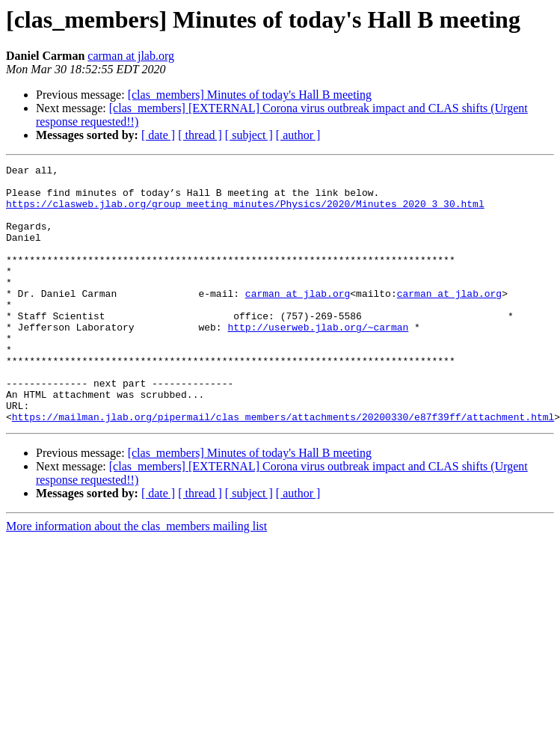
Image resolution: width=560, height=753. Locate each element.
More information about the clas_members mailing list (136, 578)
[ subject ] (249, 135)
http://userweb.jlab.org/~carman (318, 360)
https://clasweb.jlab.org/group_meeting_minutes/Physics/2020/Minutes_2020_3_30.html (245, 212)
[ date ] (158, 135)
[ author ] (298, 135)
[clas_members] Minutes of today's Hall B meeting (250, 95)
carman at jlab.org (131, 56)
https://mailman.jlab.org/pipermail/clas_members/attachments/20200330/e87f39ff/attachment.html (283, 468)
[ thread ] (200, 135)
